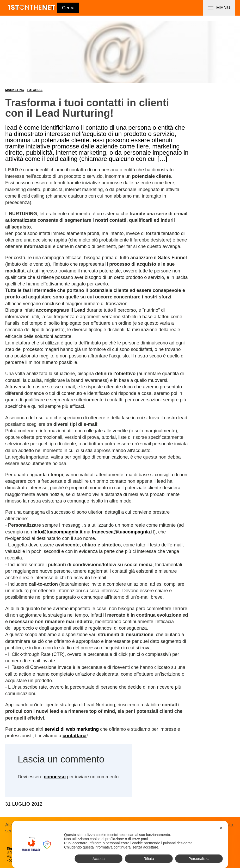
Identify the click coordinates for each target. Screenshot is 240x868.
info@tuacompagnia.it (58, 532)
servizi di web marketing (72, 729)
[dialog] (120, 844)
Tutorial (35, 90)
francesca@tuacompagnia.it (123, 532)
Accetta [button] (99, 859)
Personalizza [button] (199, 859)
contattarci (75, 736)
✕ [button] (221, 828)
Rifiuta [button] (149, 859)
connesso (55, 777)
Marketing (15, 90)
